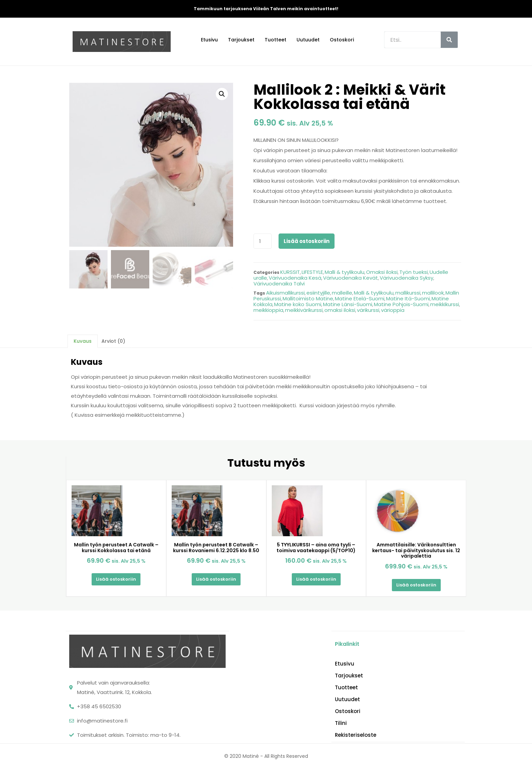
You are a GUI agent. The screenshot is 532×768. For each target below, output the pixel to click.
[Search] (449, 40)
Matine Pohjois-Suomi (401, 304)
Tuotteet (275, 40)
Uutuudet (308, 40)
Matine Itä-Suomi (408, 298)
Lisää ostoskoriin (307, 241)
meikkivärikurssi (304, 310)
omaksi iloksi (340, 310)
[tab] (83, 341)
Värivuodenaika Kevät (350, 278)
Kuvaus (83, 341)
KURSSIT (290, 272)
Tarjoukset (241, 40)
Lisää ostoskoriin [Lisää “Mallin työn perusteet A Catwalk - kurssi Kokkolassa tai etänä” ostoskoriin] (116, 579)
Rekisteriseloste (356, 734)
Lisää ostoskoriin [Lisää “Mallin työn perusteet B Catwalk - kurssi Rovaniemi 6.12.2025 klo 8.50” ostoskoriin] (216, 579)
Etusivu (209, 40)
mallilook (433, 293)
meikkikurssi (445, 304)
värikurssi (368, 310)
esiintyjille (318, 293)
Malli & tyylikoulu (345, 272)
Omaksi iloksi (382, 272)
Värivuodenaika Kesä (295, 278)
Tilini (341, 723)
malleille (342, 293)
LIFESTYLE (312, 272)
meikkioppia (268, 310)
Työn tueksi (414, 272)
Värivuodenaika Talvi (279, 284)
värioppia (393, 310)
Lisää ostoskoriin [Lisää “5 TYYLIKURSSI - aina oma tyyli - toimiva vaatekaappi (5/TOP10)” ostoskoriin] (316, 579)
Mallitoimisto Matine (308, 298)
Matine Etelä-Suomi (360, 298)
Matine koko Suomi (298, 304)
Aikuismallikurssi (285, 293)
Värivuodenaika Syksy (406, 278)
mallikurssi (408, 293)
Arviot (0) (113, 341)
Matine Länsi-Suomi (348, 304)
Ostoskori (342, 40)
